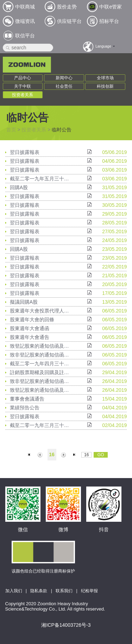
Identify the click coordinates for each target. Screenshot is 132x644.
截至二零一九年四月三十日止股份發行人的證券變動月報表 (41, 364)
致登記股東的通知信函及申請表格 (41, 346)
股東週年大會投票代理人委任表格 (41, 311)
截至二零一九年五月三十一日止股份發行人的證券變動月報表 (41, 179)
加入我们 (14, 591)
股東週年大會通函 (30, 328)
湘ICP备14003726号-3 (66, 625)
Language (103, 46)
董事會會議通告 (27, 399)
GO (101, 455)
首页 (11, 130)
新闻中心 (64, 78)
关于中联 (23, 86)
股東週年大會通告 (30, 337)
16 (52, 454)
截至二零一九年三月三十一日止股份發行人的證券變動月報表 (41, 425)
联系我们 (64, 591)
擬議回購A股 (24, 302)
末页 (75, 455)
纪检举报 (89, 591)
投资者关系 (23, 95)
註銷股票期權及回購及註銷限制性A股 (41, 372)
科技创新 (105, 86)
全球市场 (105, 78)
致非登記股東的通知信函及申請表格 (41, 355)
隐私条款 (39, 591)
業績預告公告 (25, 408)
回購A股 (19, 187)
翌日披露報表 (25, 152)
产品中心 (23, 78)
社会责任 (64, 86)
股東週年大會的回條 (32, 320)
